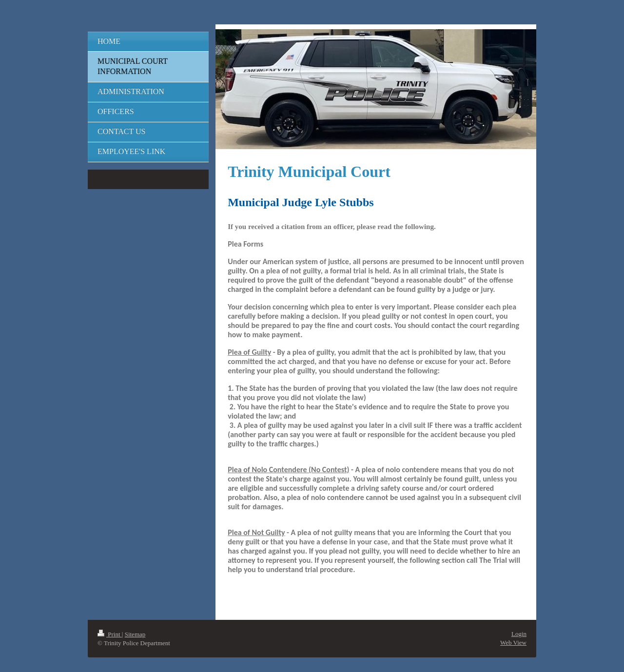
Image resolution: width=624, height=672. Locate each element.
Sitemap (135, 634)
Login (519, 634)
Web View (513, 643)
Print (110, 634)
